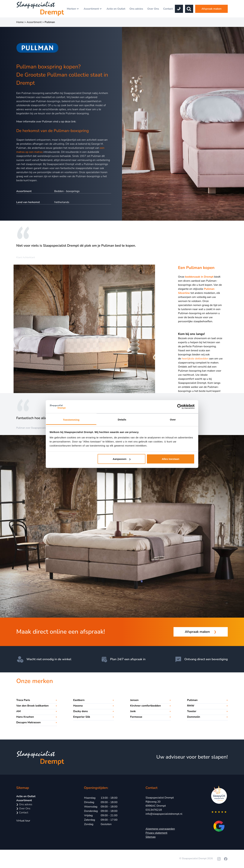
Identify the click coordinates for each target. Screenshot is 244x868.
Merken (73, 9)
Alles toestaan (171, 459)
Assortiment (93, 9)
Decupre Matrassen (28, 722)
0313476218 (154, 810)
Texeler (192, 711)
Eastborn (79, 700)
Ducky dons (80, 711)
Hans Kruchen (25, 717)
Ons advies (136, 9)
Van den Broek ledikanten (32, 706)
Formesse (136, 717)
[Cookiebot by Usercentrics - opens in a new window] (180, 407)
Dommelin (194, 717)
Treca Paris (23, 700)
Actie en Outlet (116, 9)
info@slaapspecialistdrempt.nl (164, 814)
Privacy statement (156, 833)
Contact (168, 9)
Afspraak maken (211, 9)
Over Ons (153, 9)
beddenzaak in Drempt (199, 277)
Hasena (78, 706)
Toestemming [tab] (71, 420)
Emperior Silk (82, 717)
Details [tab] (122, 419)
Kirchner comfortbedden (145, 706)
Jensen (134, 700)
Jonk (133, 711)
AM (18, 711)
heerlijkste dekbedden (195, 359)
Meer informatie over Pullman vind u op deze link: (46, 122)
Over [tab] (173, 419)
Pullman (192, 700)
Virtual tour (23, 821)
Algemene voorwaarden (160, 829)
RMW (191, 706)
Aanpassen (122, 459)
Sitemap (151, 837)
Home (20, 22)
